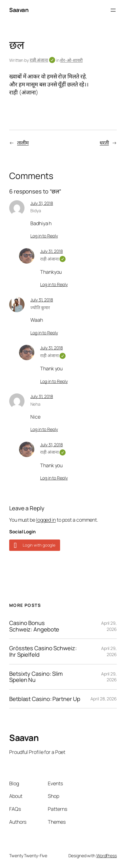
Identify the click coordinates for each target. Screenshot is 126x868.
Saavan (19, 10)
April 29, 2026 (109, 626)
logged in (46, 520)
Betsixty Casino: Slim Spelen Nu (36, 677)
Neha (35, 404)
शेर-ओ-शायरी (71, 60)
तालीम (23, 143)
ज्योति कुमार (40, 307)
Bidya (36, 211)
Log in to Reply (44, 236)
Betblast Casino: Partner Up (45, 699)
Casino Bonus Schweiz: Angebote (34, 626)
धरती (104, 143)
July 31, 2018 (42, 203)
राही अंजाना (42, 60)
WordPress (107, 856)
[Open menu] (113, 10)
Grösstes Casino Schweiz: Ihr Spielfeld (43, 651)
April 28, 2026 (104, 699)
